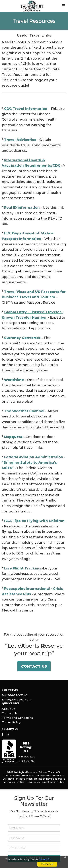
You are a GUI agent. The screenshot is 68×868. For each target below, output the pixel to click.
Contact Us (34, 666)
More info (45, 859)
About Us (9, 709)
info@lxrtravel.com (18, 699)
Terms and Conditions (17, 718)
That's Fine (47, 864)
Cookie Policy (11, 722)
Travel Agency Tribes (52, 782)
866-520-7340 (17, 695)
